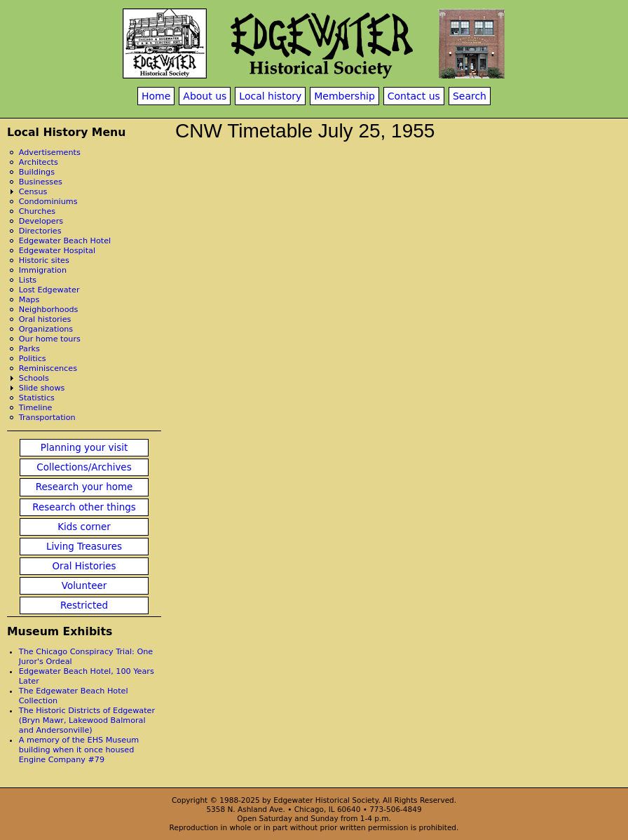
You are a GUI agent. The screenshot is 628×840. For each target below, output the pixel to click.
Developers (41, 221)
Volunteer (84, 586)
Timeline (36, 408)
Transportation (47, 418)
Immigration (43, 270)
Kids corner (84, 527)
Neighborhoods (49, 310)
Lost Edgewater (49, 290)
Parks (29, 349)
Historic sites (44, 260)
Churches (37, 211)
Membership (344, 96)
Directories (40, 231)
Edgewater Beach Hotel (65, 241)
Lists (28, 280)
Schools (34, 378)
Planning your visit (84, 448)
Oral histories (45, 319)
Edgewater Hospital (57, 251)
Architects (39, 162)
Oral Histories (84, 566)
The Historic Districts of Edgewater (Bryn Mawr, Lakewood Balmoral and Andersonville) (87, 720)
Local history (270, 96)
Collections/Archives (84, 467)
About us (205, 96)
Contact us (414, 96)
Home (156, 96)
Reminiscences (48, 368)
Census (33, 192)
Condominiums (48, 202)
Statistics (37, 398)
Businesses (41, 182)
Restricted (84, 605)
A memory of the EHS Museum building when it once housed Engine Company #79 (79, 750)
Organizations (46, 329)
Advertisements (50, 153)
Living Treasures (84, 547)
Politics (33, 359)
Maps (29, 300)
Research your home (84, 487)
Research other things (84, 507)
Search (470, 96)
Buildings (37, 172)
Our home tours (50, 339)
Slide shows (42, 388)
